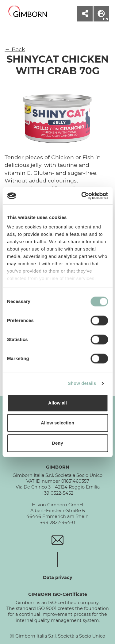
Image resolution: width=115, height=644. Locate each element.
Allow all (57, 403)
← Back (15, 49)
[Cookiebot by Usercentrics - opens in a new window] (82, 196)
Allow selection (57, 423)
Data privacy (58, 577)
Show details (82, 383)
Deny (57, 443)
